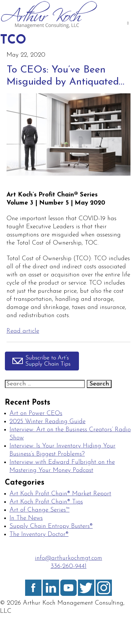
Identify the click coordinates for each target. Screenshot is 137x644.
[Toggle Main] (128, 24)
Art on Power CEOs (36, 414)
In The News (26, 518)
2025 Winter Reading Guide (47, 422)
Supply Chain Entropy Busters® (51, 526)
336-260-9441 (68, 566)
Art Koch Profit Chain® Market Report (60, 494)
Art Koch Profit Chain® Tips (46, 502)
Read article (23, 331)
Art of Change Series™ (39, 510)
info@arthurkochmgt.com (68, 558)
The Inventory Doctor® (39, 535)
